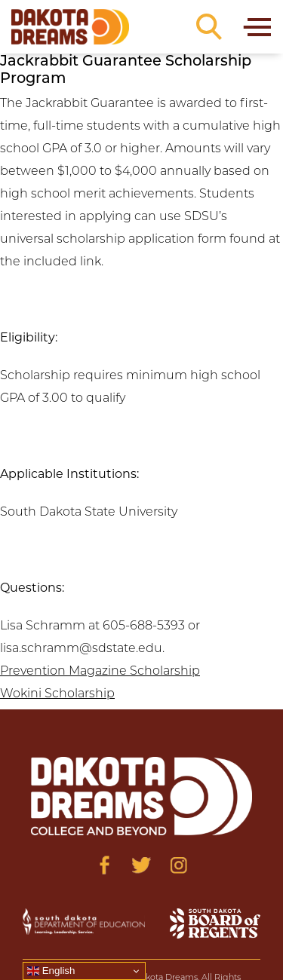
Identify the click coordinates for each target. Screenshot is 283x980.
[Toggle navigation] (256, 27)
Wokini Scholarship (57, 694)
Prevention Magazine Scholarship (100, 672)
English (51, 971)
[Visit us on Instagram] (178, 865)
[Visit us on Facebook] (105, 865)
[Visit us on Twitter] (141, 865)
